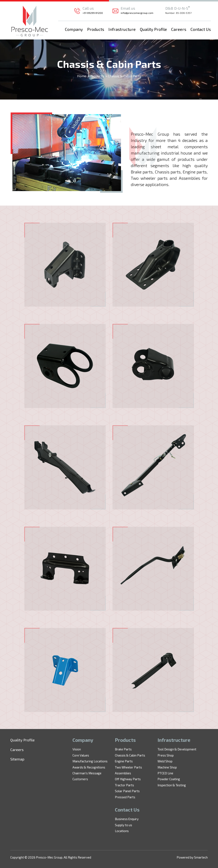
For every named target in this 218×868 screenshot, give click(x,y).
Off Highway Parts (128, 779)
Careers (179, 29)
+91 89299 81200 (93, 13)
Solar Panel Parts (127, 791)
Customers (80, 779)
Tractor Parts (124, 785)
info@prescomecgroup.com (137, 13)
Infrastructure (122, 29)
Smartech (201, 857)
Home (82, 76)
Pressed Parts (125, 797)
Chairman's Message (87, 773)
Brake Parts (123, 749)
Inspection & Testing (172, 785)
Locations (122, 831)
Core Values (81, 755)
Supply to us (123, 825)
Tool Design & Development (177, 749)
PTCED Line (165, 773)
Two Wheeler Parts (128, 767)
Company (74, 29)
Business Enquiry (127, 819)
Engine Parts (124, 761)
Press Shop (166, 755)
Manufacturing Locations (90, 761)
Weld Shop (165, 761)
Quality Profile (153, 29)
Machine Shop (167, 767)
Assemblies (123, 773)
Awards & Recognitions (89, 767)
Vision (77, 749)
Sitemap (17, 759)
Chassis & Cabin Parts (130, 755)
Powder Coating (169, 779)
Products (96, 29)
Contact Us (201, 29)
